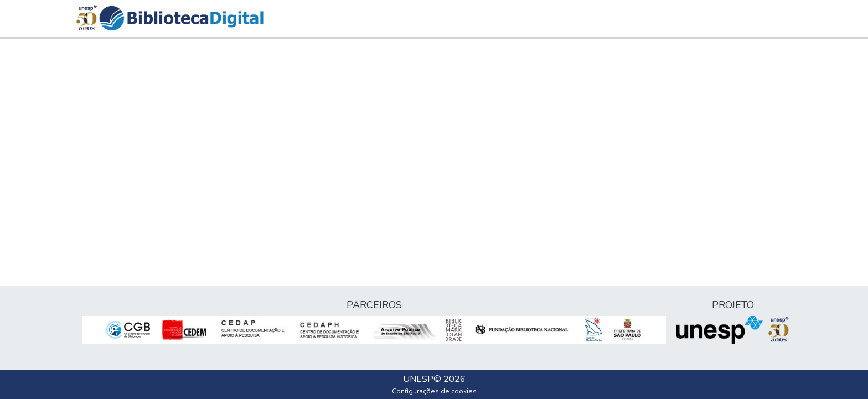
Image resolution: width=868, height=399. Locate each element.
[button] (181, 18)
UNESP (418, 379)
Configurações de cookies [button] (434, 391)
